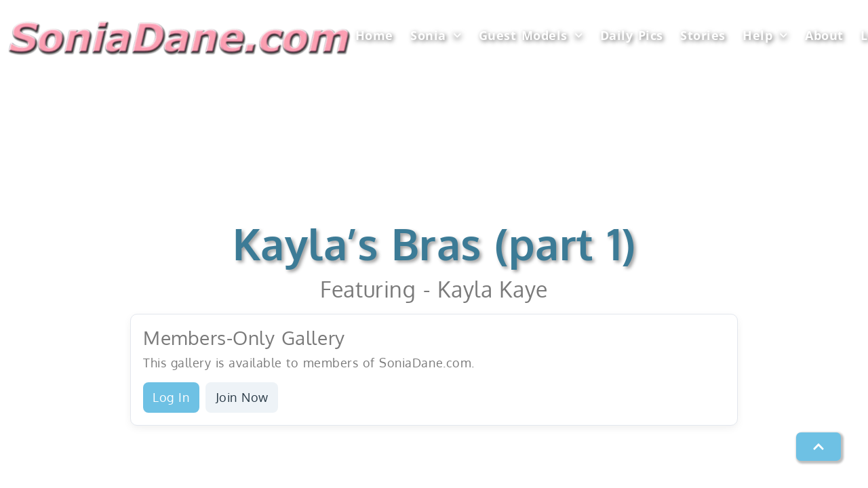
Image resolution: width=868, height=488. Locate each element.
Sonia (436, 36)
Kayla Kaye (492, 289)
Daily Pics (632, 35)
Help (765, 36)
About (824, 35)
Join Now (242, 397)
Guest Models (531, 36)
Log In (171, 397)
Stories (703, 35)
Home (374, 35)
